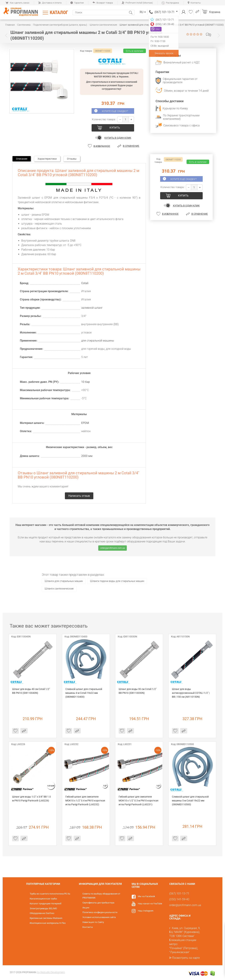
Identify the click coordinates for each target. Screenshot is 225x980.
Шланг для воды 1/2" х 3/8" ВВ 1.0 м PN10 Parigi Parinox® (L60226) (32, 799)
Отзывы (72, 159)
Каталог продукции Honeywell (46, 904)
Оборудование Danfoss (42, 913)
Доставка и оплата (50, 3)
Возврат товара (103, 3)
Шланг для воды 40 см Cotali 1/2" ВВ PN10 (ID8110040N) (31, 691)
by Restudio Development (51, 972)
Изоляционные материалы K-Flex (48, 923)
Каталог (59, 12)
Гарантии (77, 3)
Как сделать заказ (17, 3)
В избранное (102, 146)
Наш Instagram (146, 911)
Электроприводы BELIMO (43, 908)
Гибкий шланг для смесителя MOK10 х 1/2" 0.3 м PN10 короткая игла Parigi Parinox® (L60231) (139, 801)
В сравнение (131, 146)
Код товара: (86, 51)
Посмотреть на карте (186, 958)
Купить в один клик (118, 138)
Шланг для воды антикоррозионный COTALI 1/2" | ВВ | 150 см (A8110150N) (191, 693)
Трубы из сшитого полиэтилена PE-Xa (50, 894)
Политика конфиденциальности (100, 912)
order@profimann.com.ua (112, 548)
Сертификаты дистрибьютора (98, 903)
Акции (86, 908)
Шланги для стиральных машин (64, 581)
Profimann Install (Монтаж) (137, 3)
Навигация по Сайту (93, 922)
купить (115, 128)
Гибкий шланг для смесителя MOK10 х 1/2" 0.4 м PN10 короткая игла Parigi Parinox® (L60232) (86, 801)
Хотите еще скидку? (115, 111)
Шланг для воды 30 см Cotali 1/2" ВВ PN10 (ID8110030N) (138, 691)
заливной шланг (92, 308)
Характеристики (47, 159)
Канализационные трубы (43, 899)
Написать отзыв (208, 35)
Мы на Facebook (146, 896)
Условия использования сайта (99, 917)
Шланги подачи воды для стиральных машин (117, 581)
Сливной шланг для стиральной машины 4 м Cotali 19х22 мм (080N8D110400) (84, 693)
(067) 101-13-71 (166, 12)
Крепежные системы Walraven (46, 918)
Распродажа (170, 3)
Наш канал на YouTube (150, 904)
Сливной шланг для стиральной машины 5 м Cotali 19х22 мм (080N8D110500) (191, 801)
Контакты (194, 3)
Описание (22, 159)
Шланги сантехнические (59, 589)
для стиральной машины (98, 341)
